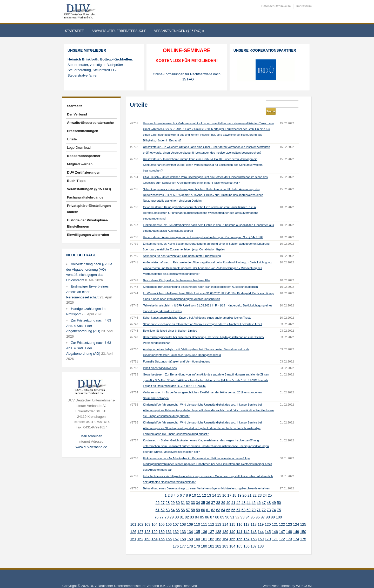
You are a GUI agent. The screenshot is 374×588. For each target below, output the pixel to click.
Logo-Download (79, 148)
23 (260, 488)
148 (289, 524)
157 (176, 532)
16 (224, 488)
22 (255, 488)
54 (173, 503)
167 (246, 532)
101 (133, 517)
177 (183, 539)
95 (253, 510)
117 (246, 517)
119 (261, 517)
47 (264, 495)
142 (246, 524)
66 (233, 503)
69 (249, 503)
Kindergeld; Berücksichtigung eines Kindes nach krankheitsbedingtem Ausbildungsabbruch (201, 279)
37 (213, 495)
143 (254, 524)
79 (172, 510)
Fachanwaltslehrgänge (85, 197)
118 (254, 517)
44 (249, 495)
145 (268, 524)
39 (223, 495)
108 (183, 517)
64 (223, 503)
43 (244, 495)
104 (154, 517)
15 (219, 488)
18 (235, 488)
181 (211, 539)
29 (173, 495)
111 (204, 517)
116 (239, 517)
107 (176, 517)
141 (239, 524)
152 (140, 532)
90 (227, 510)
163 (218, 532)
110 (197, 517)
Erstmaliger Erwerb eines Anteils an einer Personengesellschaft (87, 292)
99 (273, 510)
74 (274, 503)
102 (140, 517)
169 (261, 532)
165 (232, 532)
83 (192, 510)
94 (248, 510)
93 (243, 510)
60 (203, 503)
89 (222, 510)
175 (303, 532)
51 (158, 503)
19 (239, 488)
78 (167, 510)
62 (213, 503)
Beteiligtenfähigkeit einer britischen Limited (170, 323)
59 (198, 503)
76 (157, 510)
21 (250, 488)
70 (254, 503)
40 (228, 495)
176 (176, 539)
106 (169, 517)
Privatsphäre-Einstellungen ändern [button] (89, 209)
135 (197, 524)
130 (161, 524)
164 (225, 532)
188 (261, 539)
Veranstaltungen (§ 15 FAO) (179, 31)
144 (261, 524)
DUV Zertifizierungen (84, 172)
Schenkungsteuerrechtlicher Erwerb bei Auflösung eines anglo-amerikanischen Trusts (197, 310)
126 (133, 524)
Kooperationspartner (84, 156)
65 (228, 503)
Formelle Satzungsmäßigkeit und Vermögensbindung (177, 354)
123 (289, 517)
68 (244, 503)
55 (178, 503)
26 (158, 495)
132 (176, 524)
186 (246, 539)
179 (197, 539)
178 (190, 539)
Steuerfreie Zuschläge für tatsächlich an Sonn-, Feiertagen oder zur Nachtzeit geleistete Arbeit (203, 317)
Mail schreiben (91, 436)
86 (207, 510)
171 (275, 532)
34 (198, 495)
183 (225, 539)
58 (193, 503)
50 (279, 495)
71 (259, 503)
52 (163, 503)
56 (183, 503)
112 (211, 517)
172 (282, 532)
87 (212, 510)
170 (268, 532)
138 (218, 524)
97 (263, 510)
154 (154, 532)
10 (194, 488)
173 (289, 532)
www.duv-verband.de (91, 447)
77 (162, 510)
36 (208, 495)
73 (269, 503)
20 (245, 488)
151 (133, 532)
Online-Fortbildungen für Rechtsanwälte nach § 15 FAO (187, 77)
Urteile (72, 139)
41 (233, 495)
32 (188, 495)
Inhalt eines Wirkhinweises (160, 361)
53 (168, 503)
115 (232, 517)
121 (275, 517)
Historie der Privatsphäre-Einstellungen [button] (88, 223)
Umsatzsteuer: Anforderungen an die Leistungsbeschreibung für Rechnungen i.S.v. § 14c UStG (203, 230)
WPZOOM (304, 579)
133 (183, 524)
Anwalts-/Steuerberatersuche (119, 31)
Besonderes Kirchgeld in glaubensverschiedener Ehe (177, 273)
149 (296, 524)
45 (254, 495)
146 (275, 524)
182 (218, 539)
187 (254, 539)
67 (238, 503)
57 (188, 503)
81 (182, 510)
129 (154, 524)
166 (239, 532)
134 (190, 524)
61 (208, 503)
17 (229, 488)
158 (183, 532)
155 (161, 532)
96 (258, 510)
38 (218, 495)
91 (232, 510)
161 (204, 532)
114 (225, 517)
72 (264, 503)
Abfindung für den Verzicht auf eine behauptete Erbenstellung (182, 249)
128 (147, 524)
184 (232, 539)
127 (140, 524)
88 (217, 510)
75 (279, 503)
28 (168, 495)
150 (303, 524)
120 (268, 517)
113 (218, 517)
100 (279, 510)
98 (268, 510)
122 (282, 517)
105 (161, 517)
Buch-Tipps (76, 181)
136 (204, 524)
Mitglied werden (80, 164)
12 (204, 488)
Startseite (74, 31)
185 (239, 539)
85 (202, 510)
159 (190, 532)
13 (209, 488)
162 (211, 532)
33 (193, 495)
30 (178, 495)
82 (187, 510)
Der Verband (77, 114)
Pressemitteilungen (83, 131)
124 (296, 517)
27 (163, 495)
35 (203, 495)
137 (211, 524)
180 (204, 539)
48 (269, 495)
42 (238, 495)
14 (214, 488)
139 (225, 524)
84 (197, 510)
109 (190, 517)
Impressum (304, 6)
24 (265, 488)
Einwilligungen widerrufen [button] (88, 235)
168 (254, 532)
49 (274, 495)
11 (199, 488)
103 (147, 517)
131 (169, 524)
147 (282, 524)
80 (177, 510)
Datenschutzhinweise (276, 6)
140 (232, 524)
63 (218, 503)
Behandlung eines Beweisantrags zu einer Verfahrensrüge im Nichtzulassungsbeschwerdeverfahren (206, 481)
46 (259, 495)
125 (303, 517)
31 (183, 495)
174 (296, 532)
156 (169, 532)
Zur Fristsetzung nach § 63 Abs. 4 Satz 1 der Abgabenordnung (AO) (89, 326)
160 (197, 532)
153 (147, 532)
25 (270, 488)
